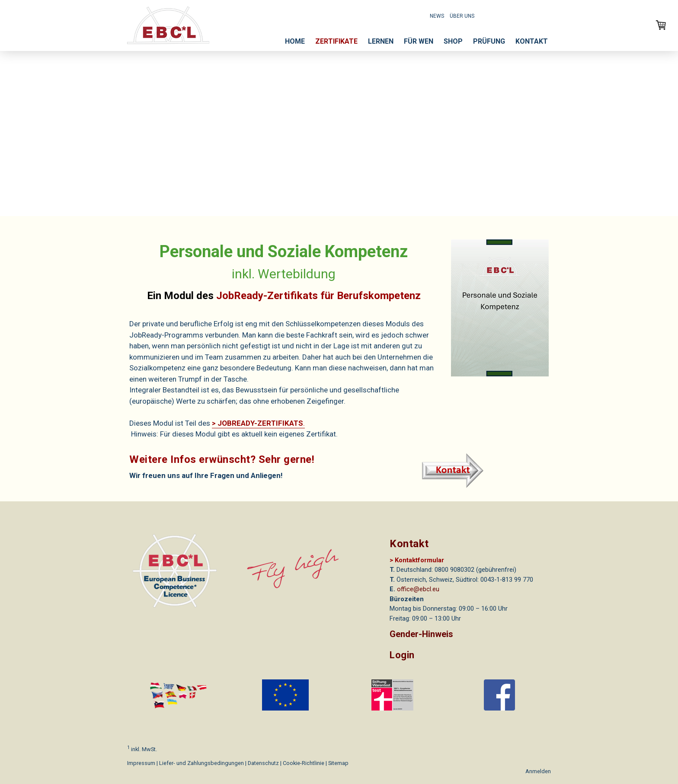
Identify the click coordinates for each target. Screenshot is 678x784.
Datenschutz (263, 763)
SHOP (453, 41)
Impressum (141, 763)
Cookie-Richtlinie (304, 763)
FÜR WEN (419, 41)
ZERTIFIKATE (336, 41)
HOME (295, 41)
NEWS (437, 16)
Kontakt (409, 544)
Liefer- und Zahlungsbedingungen (201, 763)
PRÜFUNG (489, 41)
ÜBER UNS (462, 16)
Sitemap (338, 763)
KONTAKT (532, 41)
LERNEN (381, 41)
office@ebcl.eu (418, 589)
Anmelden (538, 771)
